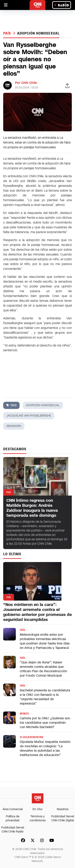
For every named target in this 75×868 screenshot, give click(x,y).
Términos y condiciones (38, 818)
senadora (14, 426)
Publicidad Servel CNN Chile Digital (63, 818)
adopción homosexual (38, 33)
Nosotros (63, 809)
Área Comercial (13, 809)
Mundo (24, 714)
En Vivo (37, 809)
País (8, 33)
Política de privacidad (12, 818)
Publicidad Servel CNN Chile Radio (13, 830)
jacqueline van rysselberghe (29, 416)
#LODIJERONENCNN (31, 737)
